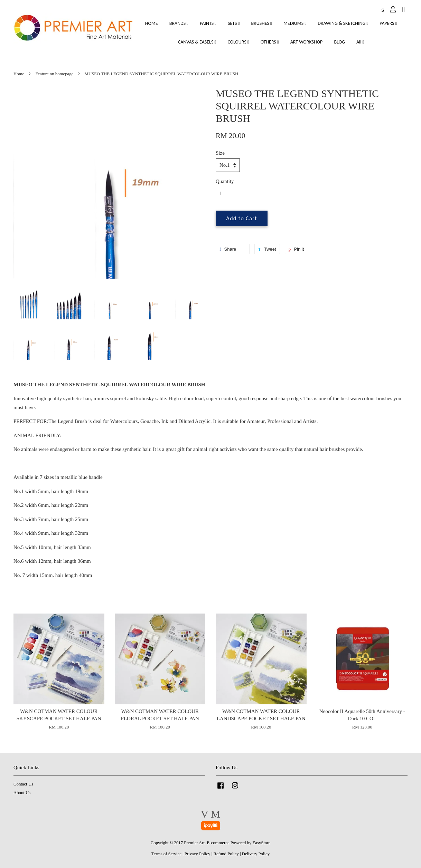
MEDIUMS (295, 23)
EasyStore (262, 843)
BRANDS (179, 23)
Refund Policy (226, 854)
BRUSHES (261, 23)
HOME (152, 23)
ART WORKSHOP (307, 42)
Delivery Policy (256, 854)
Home (19, 74)
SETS (234, 23)
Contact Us (23, 784)
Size (220, 153)
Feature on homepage (55, 74)
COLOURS (238, 42)
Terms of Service (166, 854)
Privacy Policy (198, 854)
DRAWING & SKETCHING (343, 23)
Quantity (225, 181)
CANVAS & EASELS (197, 42)
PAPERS (388, 23)
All (360, 42)
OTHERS (270, 42)
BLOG (339, 42)
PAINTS (208, 23)
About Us (22, 793)
